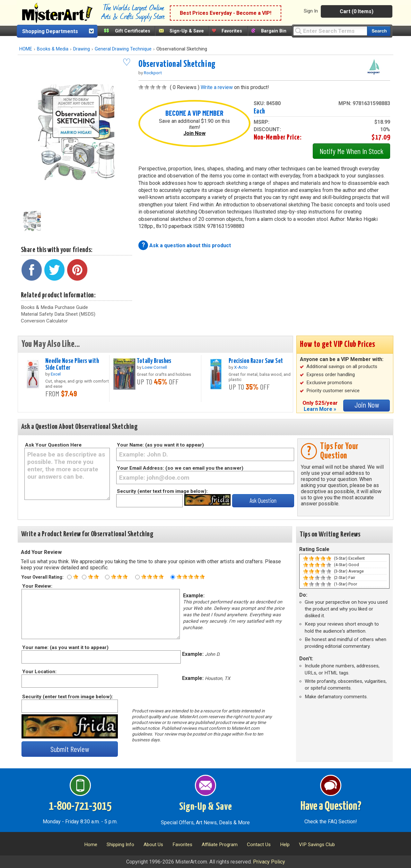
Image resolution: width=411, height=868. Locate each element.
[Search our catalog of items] (379, 31)
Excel (56, 374)
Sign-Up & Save (187, 31)
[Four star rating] (137, 577)
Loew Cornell (155, 367)
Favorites (232, 31)
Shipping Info (120, 845)
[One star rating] (69, 577)
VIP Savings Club (317, 845)
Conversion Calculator (44, 321)
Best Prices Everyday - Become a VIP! (226, 13)
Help (285, 845)
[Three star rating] (107, 577)
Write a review (217, 87)
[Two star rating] (84, 577)
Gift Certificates (133, 31)
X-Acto (241, 367)
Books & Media (53, 49)
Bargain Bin (274, 31)
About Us (153, 845)
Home (91, 845)
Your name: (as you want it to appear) (65, 647)
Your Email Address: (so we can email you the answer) (180, 468)
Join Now (194, 133)
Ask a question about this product (190, 245)
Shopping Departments (50, 31)
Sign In (311, 11)
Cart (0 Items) (357, 11)
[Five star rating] (173, 577)
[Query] (330, 31)
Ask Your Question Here (53, 445)
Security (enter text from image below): (162, 491)
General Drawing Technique (123, 49)
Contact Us (259, 845)
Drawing (82, 49)
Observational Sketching (177, 64)
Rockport (153, 73)
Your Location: (39, 672)
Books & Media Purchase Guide (54, 307)
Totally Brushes (154, 361)
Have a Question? (331, 807)
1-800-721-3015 (80, 807)
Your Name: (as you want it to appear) (160, 445)
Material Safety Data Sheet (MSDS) (58, 314)
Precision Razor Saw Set (256, 361)
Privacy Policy (269, 862)
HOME (26, 49)
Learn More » (320, 409)
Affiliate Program (220, 845)
